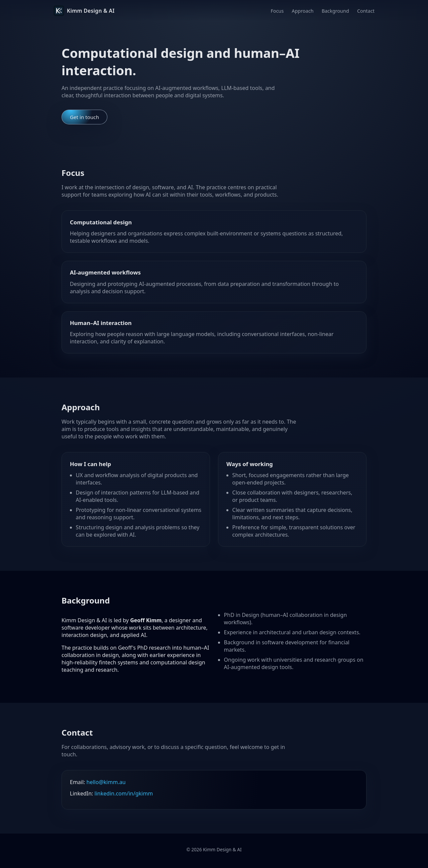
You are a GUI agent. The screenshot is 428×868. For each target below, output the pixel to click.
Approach (303, 11)
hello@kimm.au (106, 782)
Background (335, 11)
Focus (277, 11)
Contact (366, 11)
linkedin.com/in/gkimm (124, 793)
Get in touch (84, 117)
